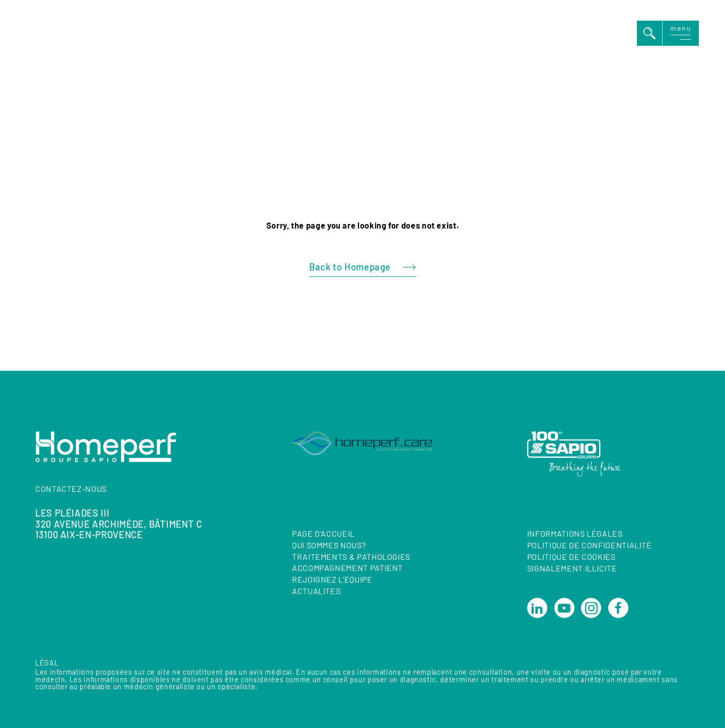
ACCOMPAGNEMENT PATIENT (347, 568)
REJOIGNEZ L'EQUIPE (332, 580)
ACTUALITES (316, 591)
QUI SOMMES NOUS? (329, 545)
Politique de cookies (571, 557)
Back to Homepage (350, 267)
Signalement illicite (572, 568)
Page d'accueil (323, 533)
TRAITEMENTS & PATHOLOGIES (351, 557)
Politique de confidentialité (590, 545)
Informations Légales (575, 534)
